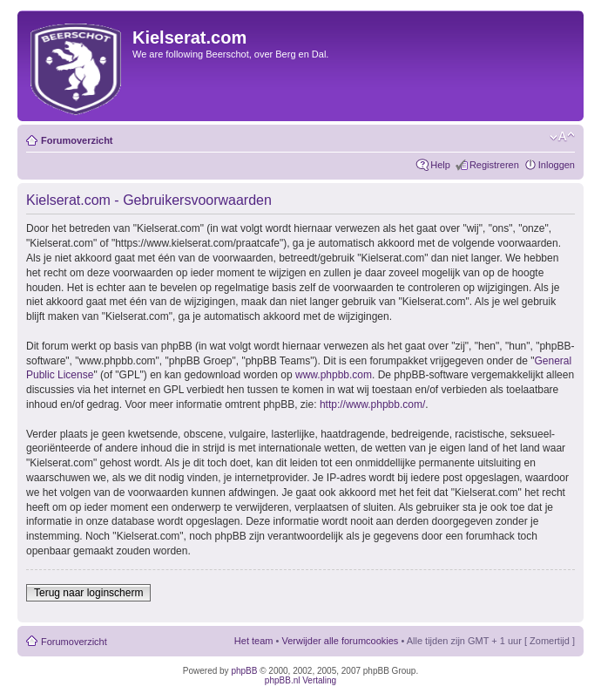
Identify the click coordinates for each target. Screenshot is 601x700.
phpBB (244, 671)
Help (440, 165)
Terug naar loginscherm (88, 593)
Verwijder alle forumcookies (340, 641)
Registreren (494, 165)
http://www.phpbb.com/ (372, 404)
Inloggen (557, 165)
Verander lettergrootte (562, 137)
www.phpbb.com (334, 375)
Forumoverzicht (77, 140)
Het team (254, 641)
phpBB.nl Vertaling (300, 680)
